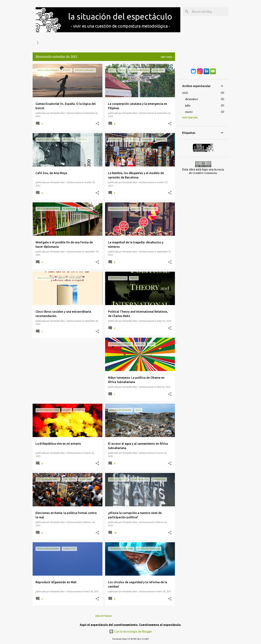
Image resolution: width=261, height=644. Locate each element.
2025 (185, 93)
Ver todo (166, 57)
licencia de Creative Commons (206, 171)
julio (188, 106)
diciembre (191, 99)
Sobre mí (41, 43)
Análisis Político (94, 43)
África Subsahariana (126, 43)
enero (189, 112)
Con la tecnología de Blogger (131, 631)
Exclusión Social (65, 43)
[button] (97, 124)
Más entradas (104, 616)
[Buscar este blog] (210, 12)
